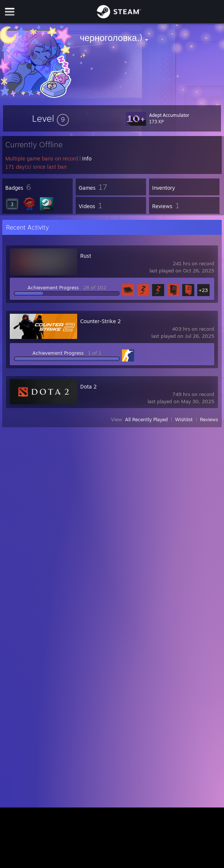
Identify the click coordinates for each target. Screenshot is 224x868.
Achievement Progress (53, 287)
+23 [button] (203, 290)
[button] (50, 118)
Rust (86, 256)
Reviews (209, 419)
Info (87, 158)
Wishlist (184, 419)
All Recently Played (146, 419)
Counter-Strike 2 (101, 321)
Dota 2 (88, 386)
